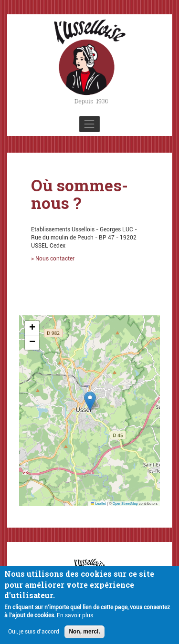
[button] (90, 401)
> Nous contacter (53, 259)
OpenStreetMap (125, 504)
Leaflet (98, 504)
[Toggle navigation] (89, 124)
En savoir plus (75, 617)
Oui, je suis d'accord (34, 634)
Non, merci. (84, 634)
